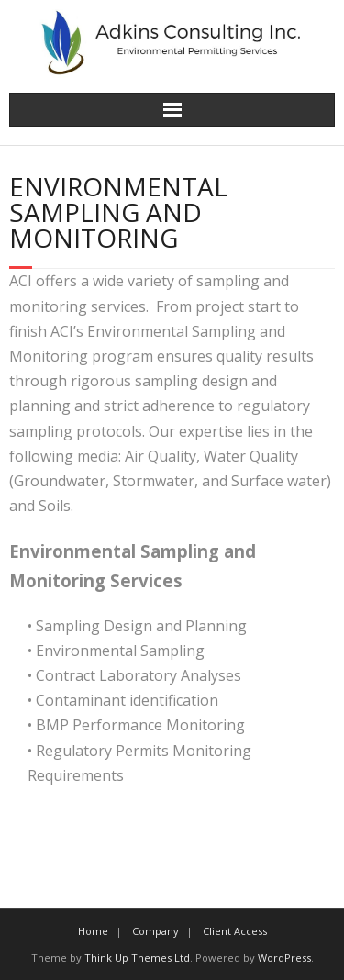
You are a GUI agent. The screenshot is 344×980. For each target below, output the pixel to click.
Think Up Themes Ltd (137, 958)
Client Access (235, 931)
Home (93, 931)
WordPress (284, 958)
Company (155, 931)
